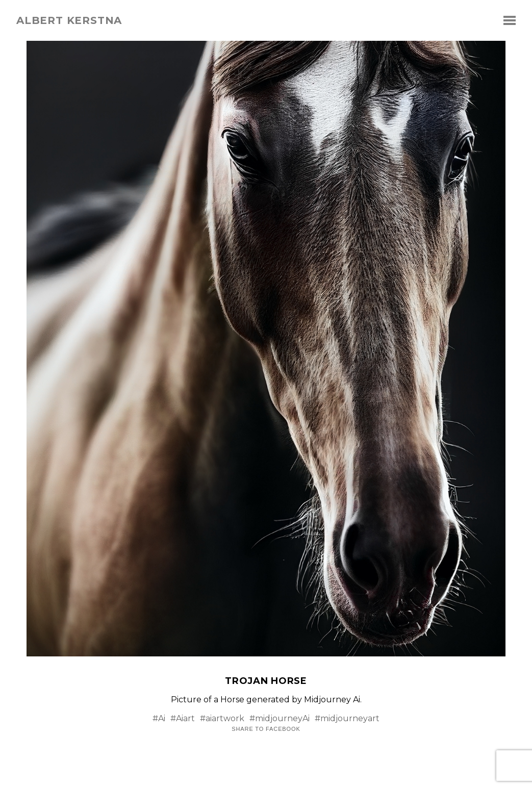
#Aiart (183, 718)
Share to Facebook (266, 729)
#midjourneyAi (280, 718)
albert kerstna (69, 20)
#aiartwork (222, 718)
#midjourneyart (347, 718)
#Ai (159, 718)
